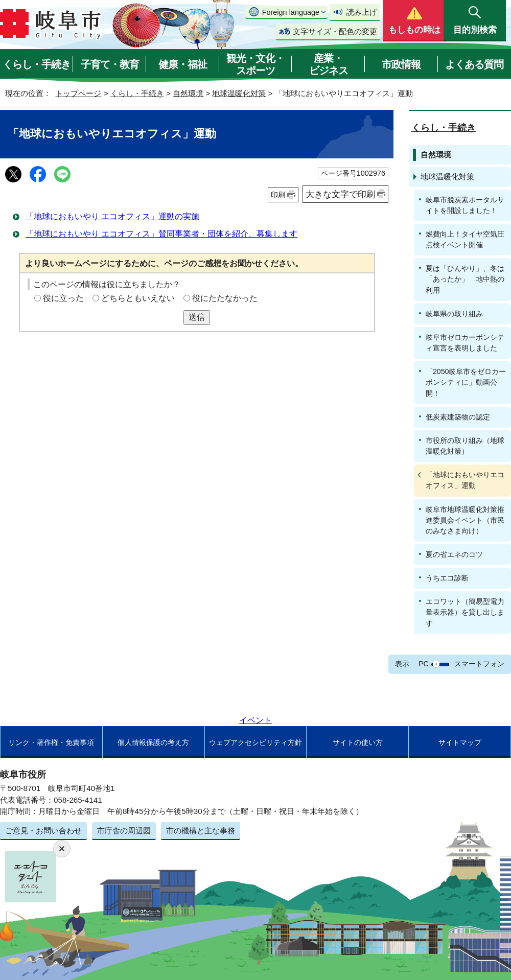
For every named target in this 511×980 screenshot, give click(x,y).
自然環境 (188, 93)
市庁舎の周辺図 (124, 831)
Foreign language (291, 12)
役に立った (63, 298)
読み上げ (362, 12)
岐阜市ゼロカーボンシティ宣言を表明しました (465, 343)
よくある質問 (474, 64)
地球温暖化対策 (239, 93)
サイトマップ (460, 742)
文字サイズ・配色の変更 (335, 31)
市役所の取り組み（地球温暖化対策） (465, 446)
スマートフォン (479, 664)
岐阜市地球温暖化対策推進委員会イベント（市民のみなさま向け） (465, 520)
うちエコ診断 (447, 578)
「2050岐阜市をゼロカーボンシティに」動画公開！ (466, 382)
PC (424, 664)
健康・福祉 (183, 64)
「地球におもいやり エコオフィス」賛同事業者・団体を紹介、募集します (161, 234)
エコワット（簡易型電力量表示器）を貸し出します (465, 612)
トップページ (78, 93)
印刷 (278, 195)
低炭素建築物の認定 (458, 417)
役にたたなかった (225, 298)
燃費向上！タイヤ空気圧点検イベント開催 (465, 239)
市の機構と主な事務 (201, 831)
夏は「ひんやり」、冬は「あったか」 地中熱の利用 (465, 279)
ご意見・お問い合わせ (43, 831)
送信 (197, 317)
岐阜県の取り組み (454, 314)
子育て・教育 (110, 64)
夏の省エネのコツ (454, 554)
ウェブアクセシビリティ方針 (255, 742)
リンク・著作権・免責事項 (51, 742)
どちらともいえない (138, 298)
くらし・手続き (37, 64)
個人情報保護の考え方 (153, 742)
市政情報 (401, 64)
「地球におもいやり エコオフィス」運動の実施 (112, 216)
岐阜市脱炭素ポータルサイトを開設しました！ (465, 205)
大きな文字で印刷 (340, 194)
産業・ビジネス (329, 64)
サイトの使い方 (358, 742)
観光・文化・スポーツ (255, 64)
